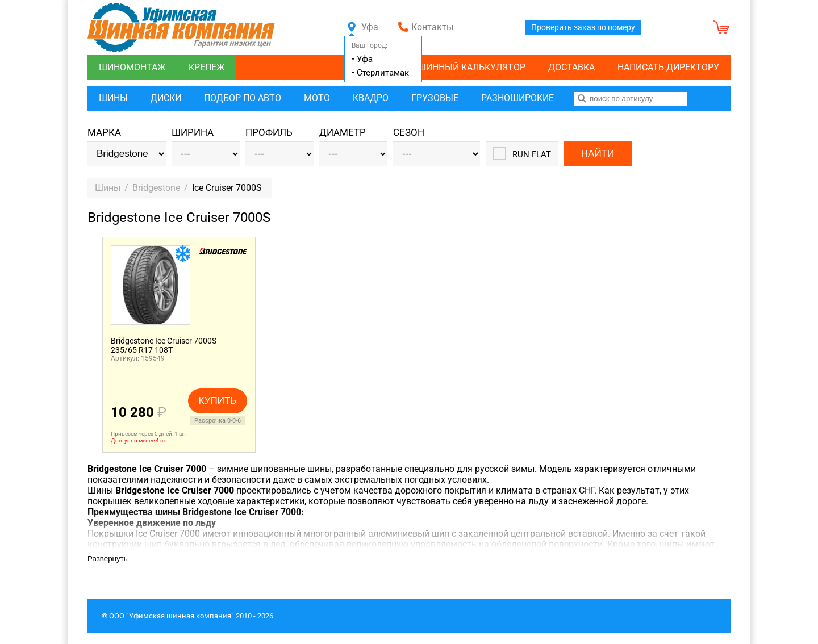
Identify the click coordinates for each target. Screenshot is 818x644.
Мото (317, 98)
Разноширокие (517, 98)
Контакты (432, 27)
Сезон (409, 133)
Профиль (269, 133)
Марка (104, 133)
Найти (598, 154)
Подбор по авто (243, 98)
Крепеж (207, 67)
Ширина (193, 133)
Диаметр (343, 133)
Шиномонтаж (132, 67)
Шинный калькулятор (471, 67)
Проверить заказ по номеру (583, 27)
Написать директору (668, 67)
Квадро (371, 98)
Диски (166, 98)
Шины (113, 98)
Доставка (571, 67)
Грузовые (435, 98)
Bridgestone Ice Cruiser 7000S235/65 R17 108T (164, 345)
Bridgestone (156, 188)
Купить (218, 401)
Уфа (364, 27)
